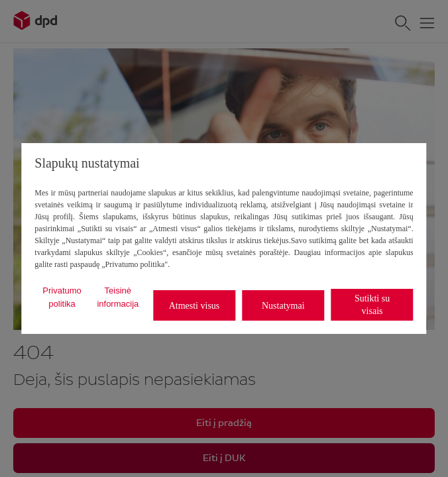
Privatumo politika (62, 297)
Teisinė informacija (118, 297)
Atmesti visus (195, 306)
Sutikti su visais (372, 305)
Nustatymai (283, 306)
